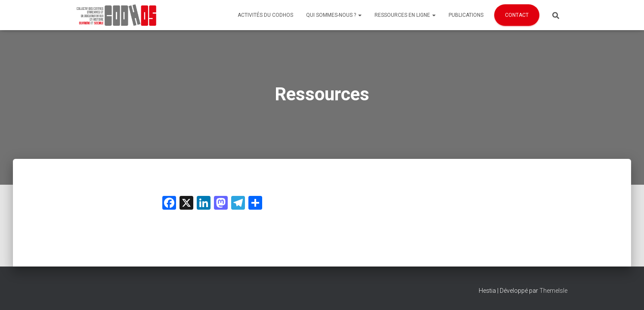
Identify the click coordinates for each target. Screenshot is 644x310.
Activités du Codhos (265, 15)
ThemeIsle (553, 291)
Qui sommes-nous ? (334, 15)
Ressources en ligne (405, 15)
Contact (517, 15)
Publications (466, 15)
